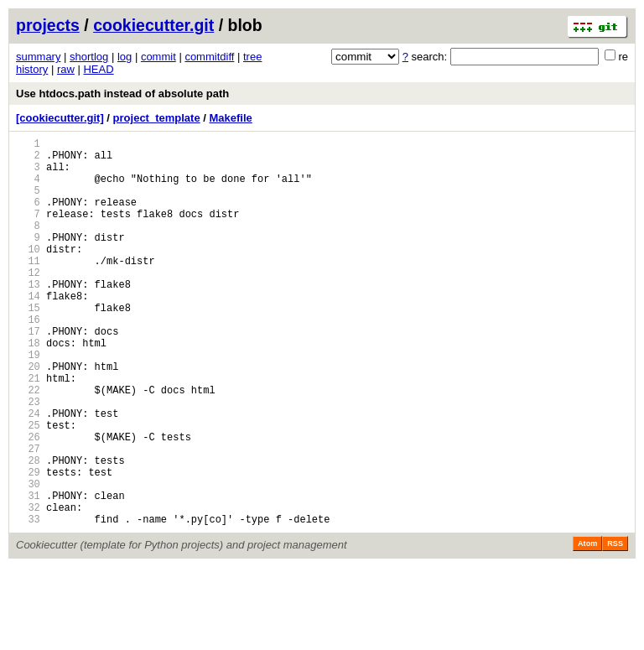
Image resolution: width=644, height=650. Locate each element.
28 (28, 530)
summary (38, 57)
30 (28, 559)
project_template (157, 118)
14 (28, 331)
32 (28, 588)
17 (28, 374)
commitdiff (209, 57)
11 (28, 288)
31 (28, 573)
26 (28, 502)
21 (28, 431)
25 (28, 488)
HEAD (98, 69)
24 (28, 473)
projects (48, 25)
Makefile (230, 118)
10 (28, 274)
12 (28, 302)
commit (158, 57)
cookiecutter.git (153, 25)
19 (28, 402)
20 (28, 416)
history (32, 69)
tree (252, 57)
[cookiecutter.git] (60, 118)
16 (28, 359)
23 (28, 459)
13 (28, 317)
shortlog (89, 57)
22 (28, 445)
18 (28, 388)
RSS (615, 627)
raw (66, 69)
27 (28, 516)
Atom (587, 627)
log (125, 57)
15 (28, 345)
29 (28, 545)
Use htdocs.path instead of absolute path (122, 94)
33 (28, 602)
